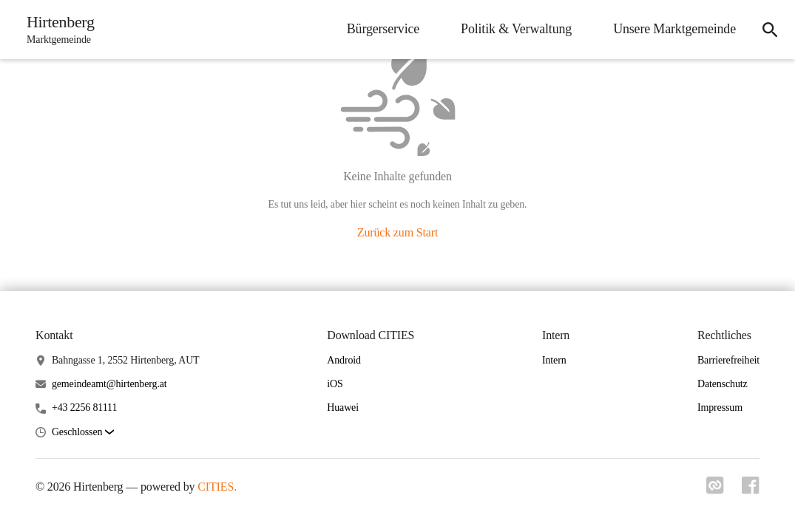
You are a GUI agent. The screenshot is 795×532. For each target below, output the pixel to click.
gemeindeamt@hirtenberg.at (109, 384)
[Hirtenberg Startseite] (56, 30)
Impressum (720, 407)
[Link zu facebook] (751, 490)
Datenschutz (723, 384)
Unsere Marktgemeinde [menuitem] (674, 29)
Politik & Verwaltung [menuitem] (516, 29)
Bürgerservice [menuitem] (383, 29)
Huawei (343, 407)
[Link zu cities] (715, 490)
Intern (554, 360)
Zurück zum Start (397, 232)
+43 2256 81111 (84, 407)
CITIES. (217, 487)
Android (344, 360)
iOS (335, 384)
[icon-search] (770, 30)
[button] (83, 433)
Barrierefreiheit (728, 360)
